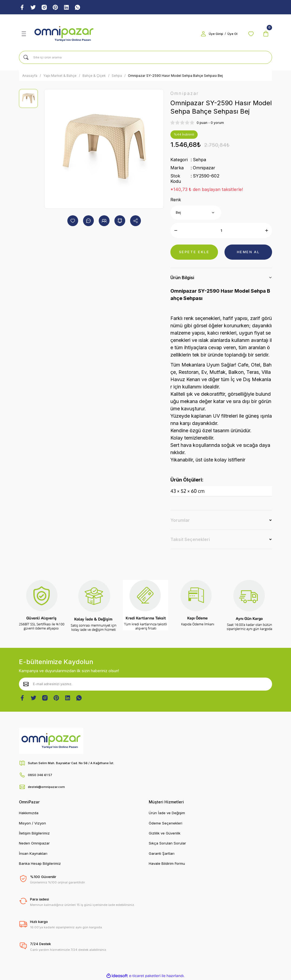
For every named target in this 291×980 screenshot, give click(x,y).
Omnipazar (204, 168)
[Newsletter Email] (145, 684)
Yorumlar (180, 520)
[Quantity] (221, 231)
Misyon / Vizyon (32, 823)
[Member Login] (202, 34)
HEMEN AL (248, 252)
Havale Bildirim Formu (167, 863)
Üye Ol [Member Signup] (231, 34)
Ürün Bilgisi (182, 278)
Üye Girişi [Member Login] (215, 34)
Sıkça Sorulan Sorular (167, 843)
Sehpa (199, 160)
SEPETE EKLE (194, 252)
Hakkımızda (29, 813)
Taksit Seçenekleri (190, 540)
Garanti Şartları (162, 853)
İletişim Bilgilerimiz (34, 833)
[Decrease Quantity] (176, 231)
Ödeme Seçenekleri (166, 823)
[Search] (145, 58)
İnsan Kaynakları (33, 853)
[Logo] (64, 34)
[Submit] (26, 684)
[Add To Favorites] (73, 221)
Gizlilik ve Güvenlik (165, 833)
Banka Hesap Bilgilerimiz (40, 863)
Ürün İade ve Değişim (167, 813)
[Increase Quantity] (267, 231)
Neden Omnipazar (34, 843)
